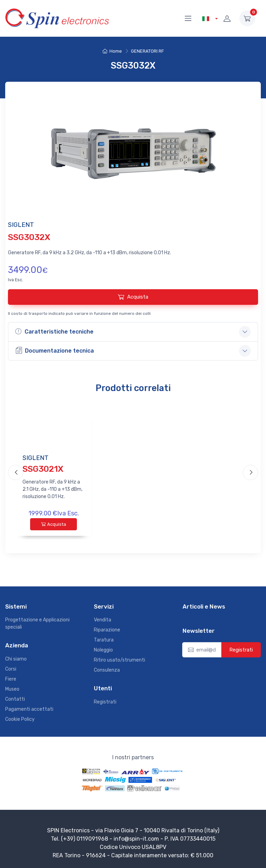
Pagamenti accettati (29, 709)
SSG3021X (43, 469)
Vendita (103, 620)
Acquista (133, 297)
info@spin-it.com (136, 839)
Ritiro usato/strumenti (119, 660)
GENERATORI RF (147, 51)
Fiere (11, 679)
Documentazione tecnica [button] (55, 350)
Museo (12, 689)
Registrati (105, 702)
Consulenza (107, 670)
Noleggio (103, 650)
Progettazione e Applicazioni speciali (37, 623)
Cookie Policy (20, 719)
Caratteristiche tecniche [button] (54, 331)
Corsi (11, 669)
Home (112, 51)
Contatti (15, 699)
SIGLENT (36, 458)
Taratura (104, 640)
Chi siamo (16, 659)
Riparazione (107, 630)
